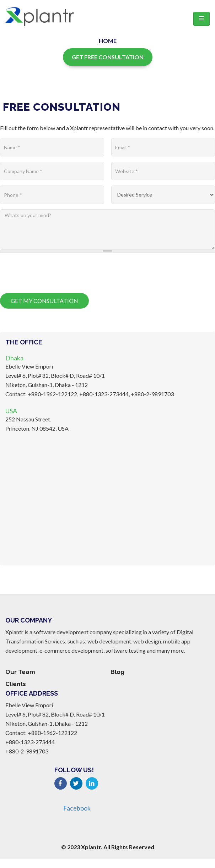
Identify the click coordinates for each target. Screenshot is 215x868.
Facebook (77, 808)
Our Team (20, 672)
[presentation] (54, 272)
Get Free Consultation (108, 57)
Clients (16, 684)
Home (108, 41)
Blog (117, 672)
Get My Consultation (44, 301)
